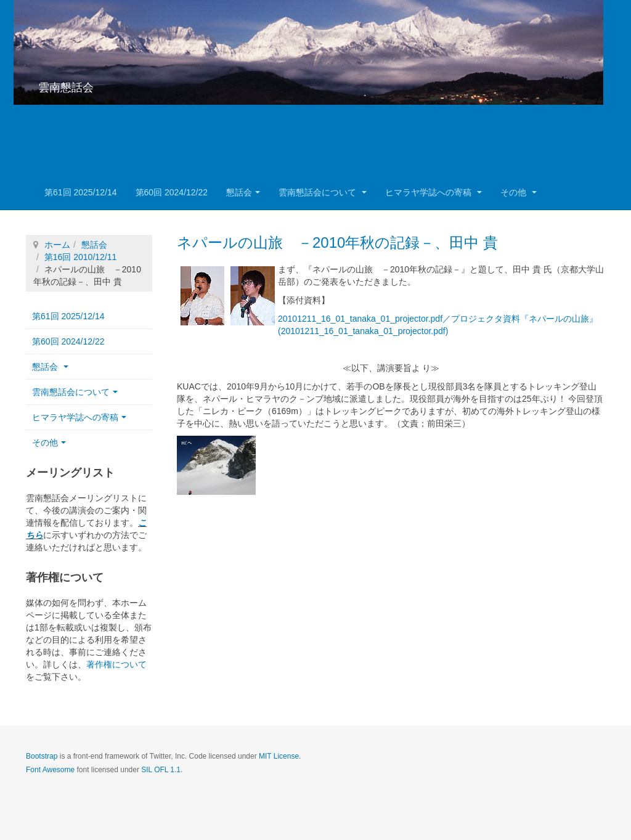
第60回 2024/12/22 (172, 192)
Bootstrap (42, 756)
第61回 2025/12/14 (81, 192)
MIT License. (280, 756)
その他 (519, 192)
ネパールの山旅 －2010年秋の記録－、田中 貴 (337, 243)
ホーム (57, 245)
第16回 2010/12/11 (81, 257)
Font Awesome (50, 770)
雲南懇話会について (323, 192)
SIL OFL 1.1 (161, 770)
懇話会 (243, 192)
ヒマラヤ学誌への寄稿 (434, 192)
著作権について (116, 664)
